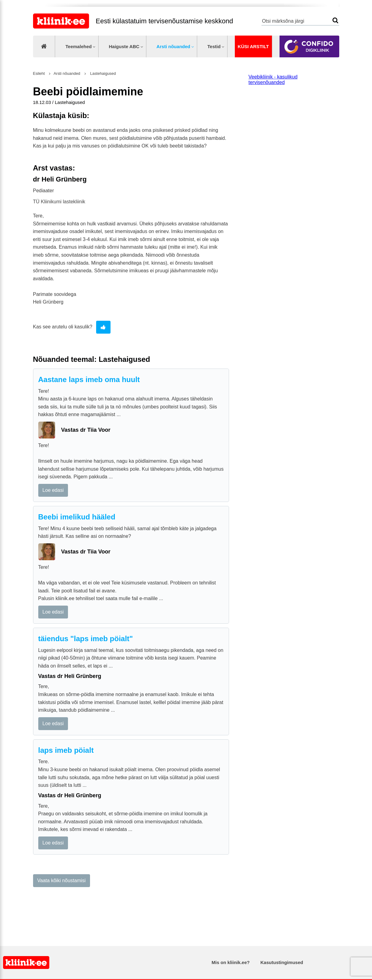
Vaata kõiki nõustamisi (62, 880)
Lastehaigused (103, 73)
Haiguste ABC (124, 46)
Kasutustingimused (282, 962)
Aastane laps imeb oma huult (89, 379)
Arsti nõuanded (173, 46)
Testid (214, 46)
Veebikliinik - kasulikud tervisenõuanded (273, 80)
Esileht (39, 73)
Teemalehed (79, 46)
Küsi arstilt (253, 46)
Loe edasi (53, 490)
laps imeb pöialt (66, 750)
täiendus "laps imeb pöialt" (86, 639)
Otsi (335, 20)
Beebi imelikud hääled (77, 517)
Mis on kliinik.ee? (231, 962)
